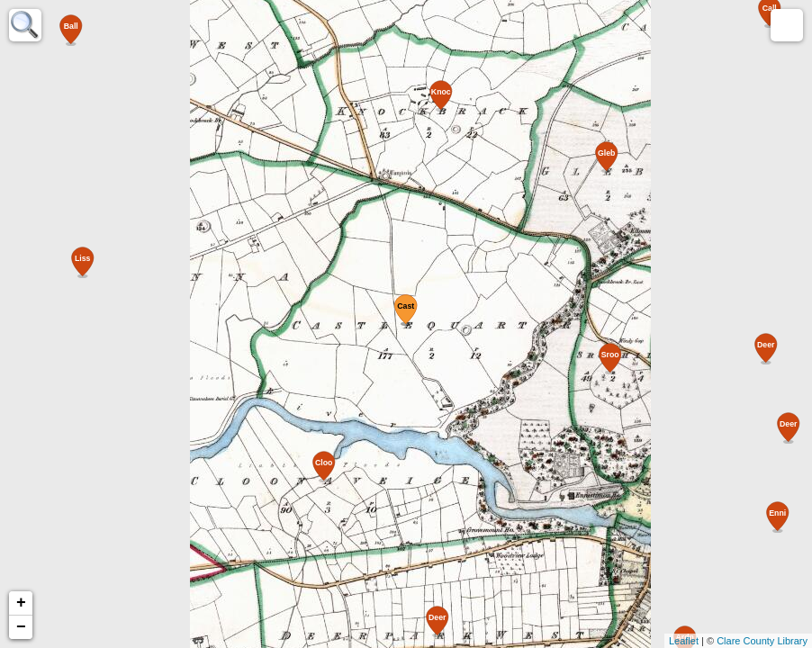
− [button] (21, 627)
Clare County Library (762, 641)
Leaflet (684, 641)
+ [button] (21, 603)
